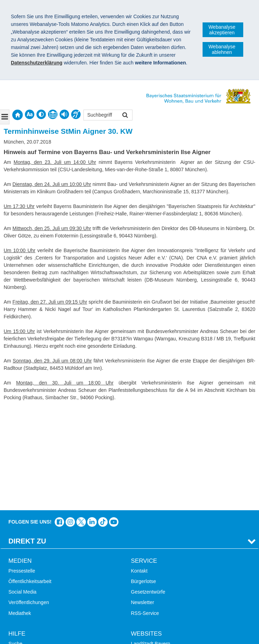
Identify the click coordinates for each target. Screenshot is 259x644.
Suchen (125, 116)
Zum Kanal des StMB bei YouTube (114, 420)
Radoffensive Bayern (154, 563)
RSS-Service (145, 511)
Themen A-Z (22, 553)
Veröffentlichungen (29, 501)
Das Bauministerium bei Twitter (81, 420)
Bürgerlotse (144, 480)
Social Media (22, 490)
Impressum (24, 611)
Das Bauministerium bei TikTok (103, 420)
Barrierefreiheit (25, 574)
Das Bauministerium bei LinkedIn (92, 420)
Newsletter (143, 501)
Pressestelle (22, 469)
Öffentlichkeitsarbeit (30, 480)
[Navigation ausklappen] (5, 117)
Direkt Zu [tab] (27, 439)
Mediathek (20, 511)
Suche (15, 542)
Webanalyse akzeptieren (222, 30)
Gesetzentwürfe (148, 490)
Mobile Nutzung (25, 584)
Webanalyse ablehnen (222, 49)
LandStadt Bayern (151, 542)
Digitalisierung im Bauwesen (162, 553)
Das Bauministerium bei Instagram (70, 420)
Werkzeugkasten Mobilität (159, 584)
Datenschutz (61, 611)
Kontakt (139, 469)
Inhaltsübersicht (26, 563)
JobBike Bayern (148, 574)
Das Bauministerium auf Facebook (59, 420)
